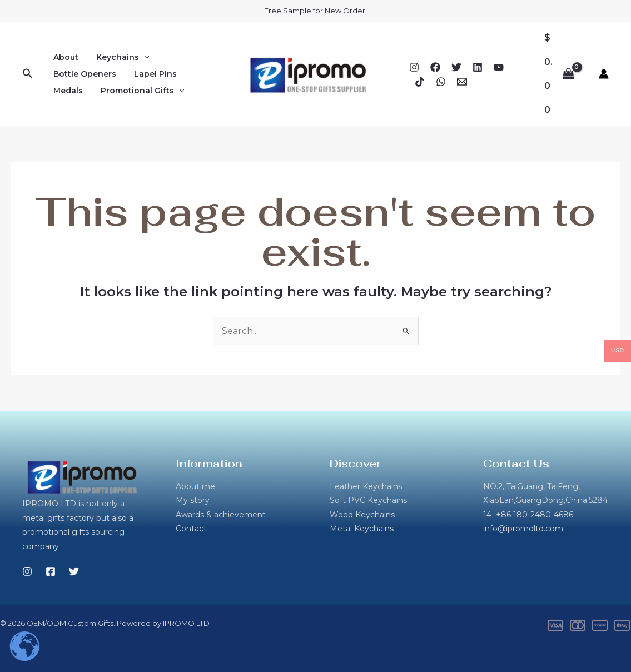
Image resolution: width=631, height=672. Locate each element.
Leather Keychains (366, 486)
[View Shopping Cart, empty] (559, 74)
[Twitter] (456, 67)
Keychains (119, 57)
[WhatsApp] (441, 82)
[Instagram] (414, 67)
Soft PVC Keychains (368, 500)
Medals (67, 91)
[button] (28, 74)
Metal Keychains (362, 529)
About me (195, 486)
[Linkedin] (478, 67)
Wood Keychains (362, 515)
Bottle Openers (84, 74)
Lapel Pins (152, 74)
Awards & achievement (221, 515)
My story (193, 500)
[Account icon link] (604, 74)
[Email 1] (462, 82)
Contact (191, 529)
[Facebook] (435, 67)
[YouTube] (499, 67)
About (65, 57)
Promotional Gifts (139, 91)
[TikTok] (420, 82)
